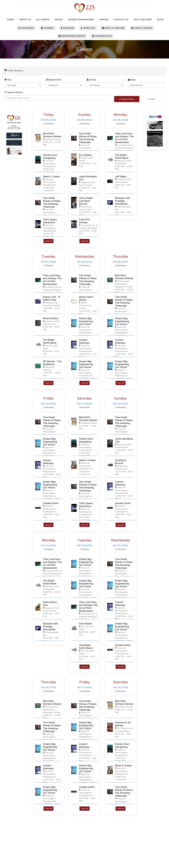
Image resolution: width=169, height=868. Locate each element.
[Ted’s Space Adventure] (48, 228)
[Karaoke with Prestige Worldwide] (120, 206)
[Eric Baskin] (84, 160)
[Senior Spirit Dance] (84, 305)
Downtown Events (72, 36)
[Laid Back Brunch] (120, 467)
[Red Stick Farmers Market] (48, 139)
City (8, 80)
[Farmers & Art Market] (120, 729)
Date (132, 80)
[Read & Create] (48, 183)
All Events (43, 20)
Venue (91, 80)
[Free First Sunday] (84, 226)
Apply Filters (127, 99)
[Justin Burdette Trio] (84, 183)
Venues (104, 20)
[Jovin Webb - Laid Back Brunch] (84, 206)
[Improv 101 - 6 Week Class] (48, 304)
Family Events (142, 28)
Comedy (47, 28)
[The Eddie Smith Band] (120, 162)
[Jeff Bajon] (120, 182)
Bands (59, 20)
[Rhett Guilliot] (48, 324)
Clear (152, 99)
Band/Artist (53, 80)
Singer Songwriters (81, 20)
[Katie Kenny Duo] (48, 609)
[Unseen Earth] (48, 510)
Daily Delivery (143, 20)
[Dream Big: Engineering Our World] (84, 328)
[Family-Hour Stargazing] (48, 163)
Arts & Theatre (113, 28)
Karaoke (67, 28)
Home (11, 20)
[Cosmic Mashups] (84, 348)
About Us (25, 20)
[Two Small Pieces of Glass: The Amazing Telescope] (48, 209)
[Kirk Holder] (84, 629)
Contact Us (121, 20)
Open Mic (88, 28)
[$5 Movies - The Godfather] (48, 368)
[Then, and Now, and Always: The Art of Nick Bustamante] (120, 143)
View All (49, 241)
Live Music (26, 28)
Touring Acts (102, 36)
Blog (160, 20)
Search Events (14, 92)
